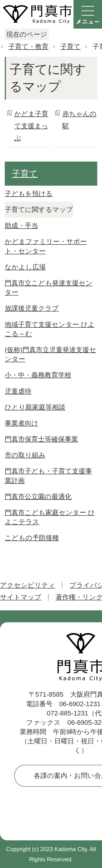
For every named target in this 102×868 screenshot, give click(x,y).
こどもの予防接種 (32, 538)
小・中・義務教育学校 (38, 375)
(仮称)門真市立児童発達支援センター (50, 354)
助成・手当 (21, 226)
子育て (70, 47)
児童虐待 (18, 391)
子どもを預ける (29, 194)
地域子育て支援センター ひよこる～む (50, 329)
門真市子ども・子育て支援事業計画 (48, 476)
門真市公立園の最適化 (38, 497)
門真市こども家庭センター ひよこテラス (50, 517)
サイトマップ (21, 597)
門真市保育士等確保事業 (41, 439)
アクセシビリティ (28, 585)
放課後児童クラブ (32, 308)
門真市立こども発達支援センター (49, 288)
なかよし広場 (25, 267)
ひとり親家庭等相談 (35, 407)
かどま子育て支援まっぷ (31, 126)
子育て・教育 (28, 47)
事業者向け (22, 423)
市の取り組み (25, 455)
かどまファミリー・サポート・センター (46, 246)
